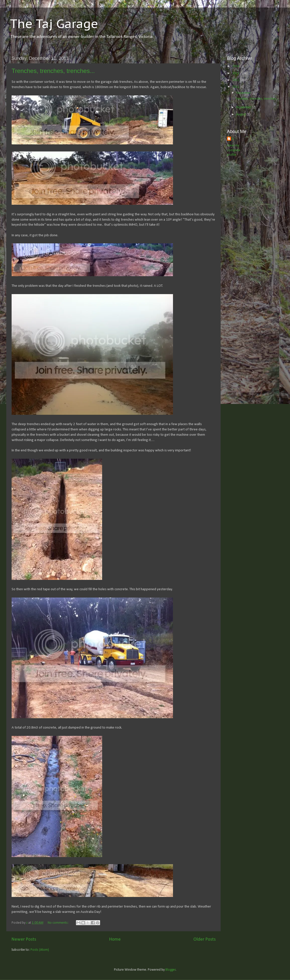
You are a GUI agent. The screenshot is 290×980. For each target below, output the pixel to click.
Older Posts (205, 939)
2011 (236, 87)
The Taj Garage (54, 23)
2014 (236, 66)
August (241, 114)
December (244, 93)
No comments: (59, 923)
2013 (236, 73)
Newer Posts (24, 939)
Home (115, 939)
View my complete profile (234, 150)
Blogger (171, 970)
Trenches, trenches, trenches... (53, 71)
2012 (236, 80)
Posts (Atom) (40, 950)
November (244, 107)
